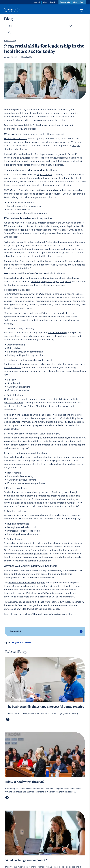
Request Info (65, 2)
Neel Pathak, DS (28, 223)
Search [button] (53, 2)
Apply (82, 2)
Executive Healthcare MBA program (27, 583)
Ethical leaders (12, 438)
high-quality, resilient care (55, 515)
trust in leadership (57, 332)
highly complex (45, 174)
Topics (9, 26)
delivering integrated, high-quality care (51, 281)
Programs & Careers (22, 642)
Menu (82, 9)
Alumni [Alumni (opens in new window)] (37, 2)
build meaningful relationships (68, 457)
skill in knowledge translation (33, 554)
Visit (75, 2)
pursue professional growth (55, 492)
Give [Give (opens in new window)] (45, 2)
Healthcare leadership (16, 138)
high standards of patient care (56, 190)
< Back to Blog (10, 41)
